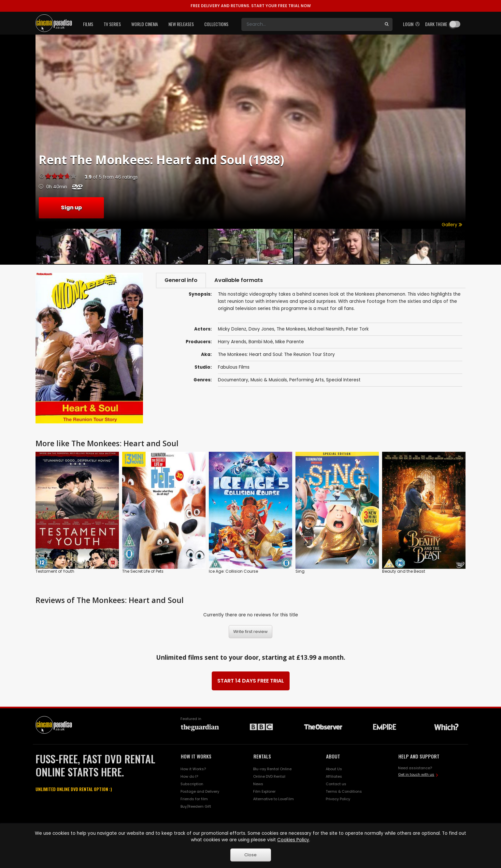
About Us (334, 769)
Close (250, 855)
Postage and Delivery (200, 791)
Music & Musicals (269, 380)
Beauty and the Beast (404, 571)
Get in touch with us (416, 774)
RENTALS (262, 756)
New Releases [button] (181, 24)
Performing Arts (307, 380)
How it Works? (193, 769)
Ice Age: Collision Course (233, 571)
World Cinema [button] (145, 24)
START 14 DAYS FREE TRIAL (251, 681)
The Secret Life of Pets (143, 571)
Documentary (233, 380)
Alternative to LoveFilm (273, 799)
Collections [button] (216, 24)
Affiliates (334, 776)
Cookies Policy (293, 840)
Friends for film (194, 799)
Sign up (71, 207)
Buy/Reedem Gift (196, 806)
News (258, 784)
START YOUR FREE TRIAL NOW (251, 6)
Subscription (192, 784)
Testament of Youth (55, 571)
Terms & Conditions (344, 791)
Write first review (250, 632)
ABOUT (333, 756)
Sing (300, 571)
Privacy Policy (338, 799)
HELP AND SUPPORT (419, 756)
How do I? (189, 776)
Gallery (452, 225)
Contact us (336, 784)
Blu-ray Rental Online (272, 769)
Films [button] (88, 24)
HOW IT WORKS (196, 756)
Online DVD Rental (269, 776)
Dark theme (436, 24)
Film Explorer (264, 791)
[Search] (311, 24)
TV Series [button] (112, 24)
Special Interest (343, 380)
